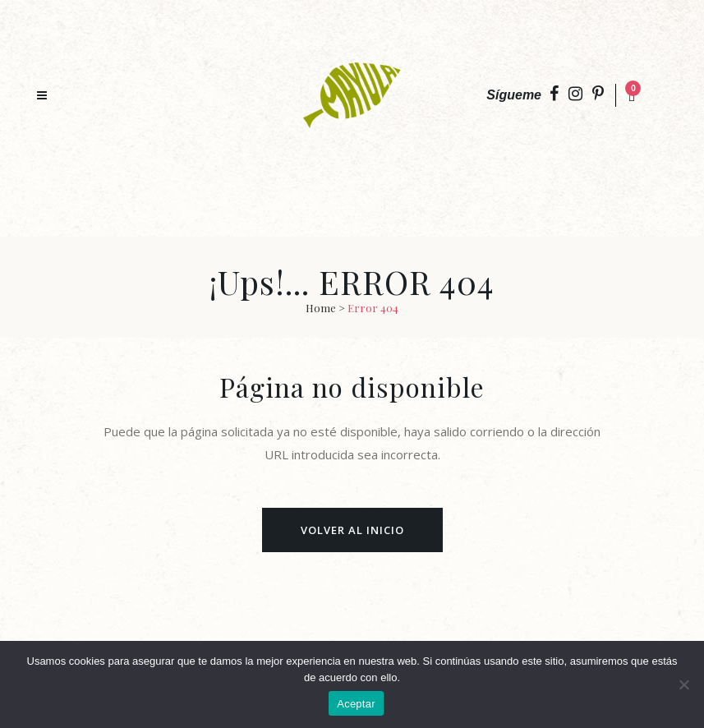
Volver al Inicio (352, 530)
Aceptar (356, 704)
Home (321, 308)
